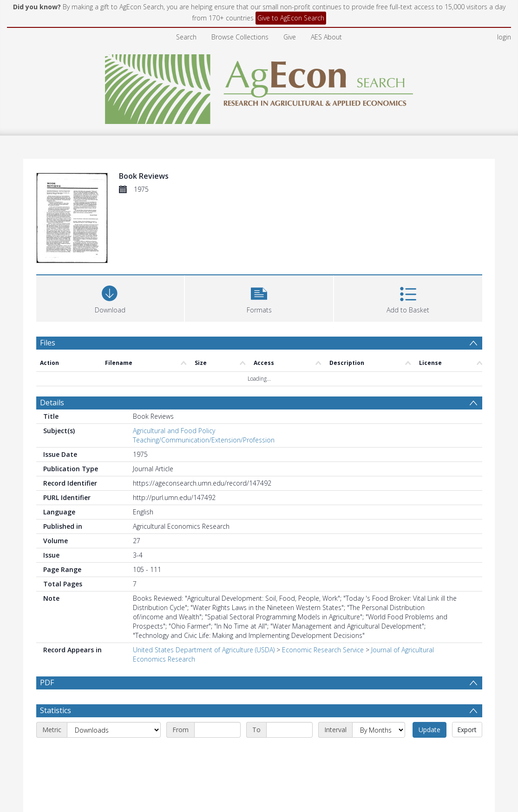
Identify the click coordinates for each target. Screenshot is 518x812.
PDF (47, 682)
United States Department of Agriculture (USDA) (204, 650)
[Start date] (217, 730)
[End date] (289, 730)
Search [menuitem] (186, 37)
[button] (259, 297)
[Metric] (114, 730)
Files (48, 343)
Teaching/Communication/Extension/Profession (204, 440)
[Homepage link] (259, 87)
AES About (326, 37)
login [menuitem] (504, 37)
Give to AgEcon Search (291, 18)
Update (429, 730)
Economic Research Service (323, 650)
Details (52, 403)
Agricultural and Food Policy (174, 431)
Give (290, 37)
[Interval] (379, 730)
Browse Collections (240, 37)
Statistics (56, 710)
